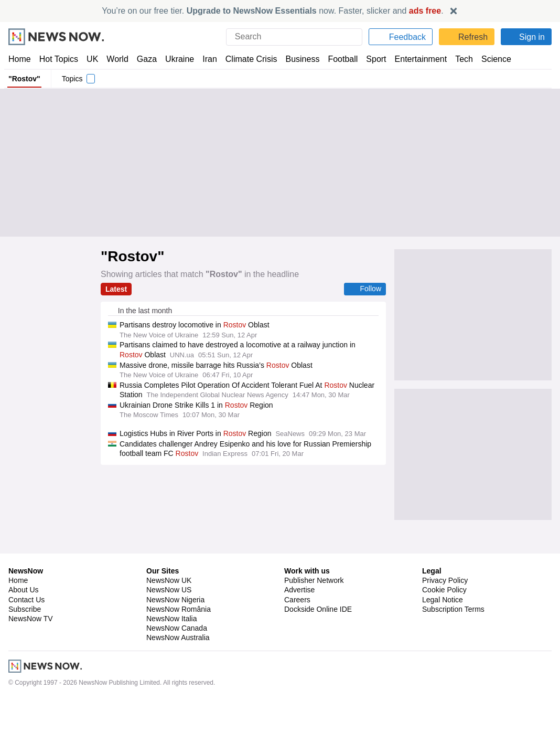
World (117, 59)
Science (489, 59)
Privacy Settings (449, 663)
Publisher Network (314, 624)
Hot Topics (59, 59)
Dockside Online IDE (316, 653)
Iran (205, 59)
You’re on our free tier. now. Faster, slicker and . (273, 11)
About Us (24, 634)
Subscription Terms (454, 653)
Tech (457, 59)
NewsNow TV (30, 663)
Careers (297, 644)
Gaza (145, 59)
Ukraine (176, 59)
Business (297, 59)
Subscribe (25, 653)
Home (19, 59)
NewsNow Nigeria (175, 644)
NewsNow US (168, 634)
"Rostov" (23, 79)
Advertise (300, 634)
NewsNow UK (168, 624)
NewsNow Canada (176, 672)
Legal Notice (442, 644)
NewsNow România (179, 653)
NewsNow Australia (179, 682)
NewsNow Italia (171, 663)
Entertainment (415, 59)
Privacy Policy (445, 624)
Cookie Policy (444, 634)
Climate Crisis (246, 59)
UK (92, 59)
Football (338, 59)
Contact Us (26, 644)
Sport (371, 59)
